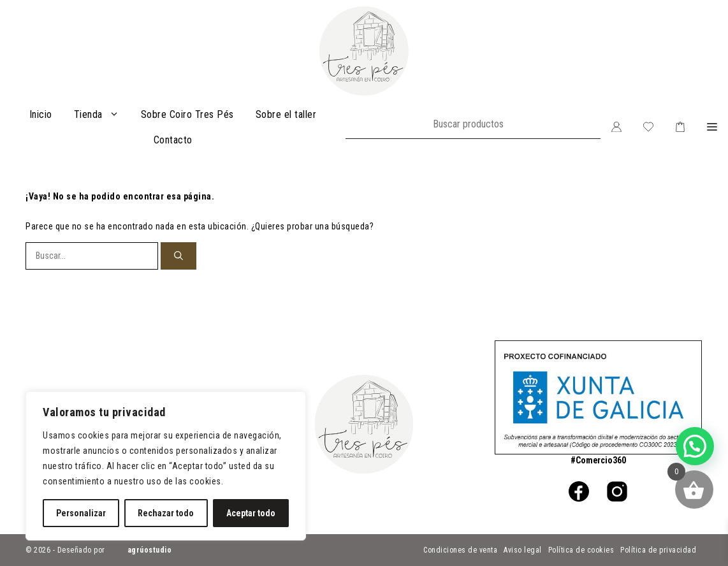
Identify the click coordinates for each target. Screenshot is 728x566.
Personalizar (81, 513)
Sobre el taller (286, 114)
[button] (712, 127)
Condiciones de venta (460, 550)
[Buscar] (178, 256)
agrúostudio (150, 550)
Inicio (41, 114)
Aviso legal (523, 550)
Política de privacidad (658, 550)
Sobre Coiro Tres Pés (187, 114)
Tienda (102, 115)
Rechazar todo (166, 513)
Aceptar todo (251, 513)
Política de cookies (581, 550)
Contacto (173, 140)
